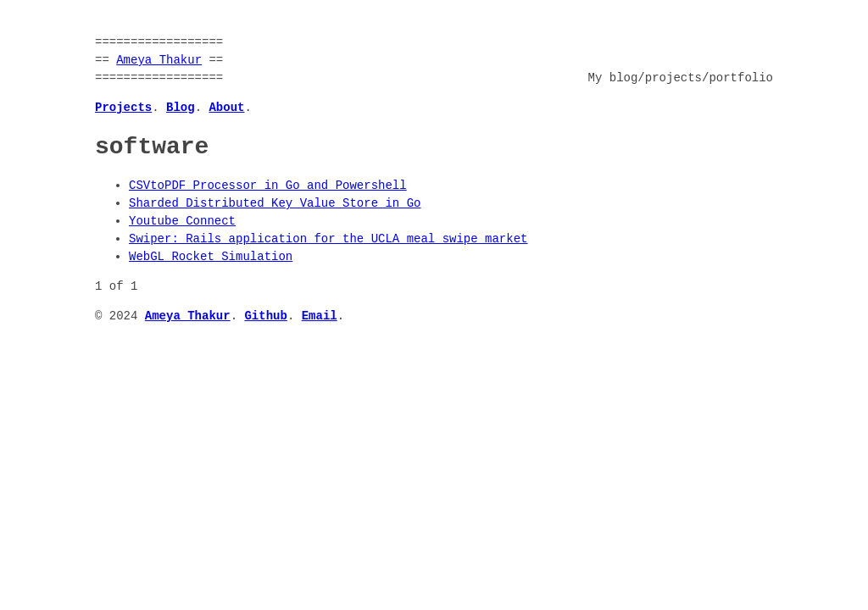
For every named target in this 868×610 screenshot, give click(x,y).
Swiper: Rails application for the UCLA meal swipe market (328, 239)
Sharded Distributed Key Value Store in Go (275, 204)
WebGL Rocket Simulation (211, 257)
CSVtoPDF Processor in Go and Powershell (268, 186)
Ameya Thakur (159, 61)
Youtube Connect (182, 222)
